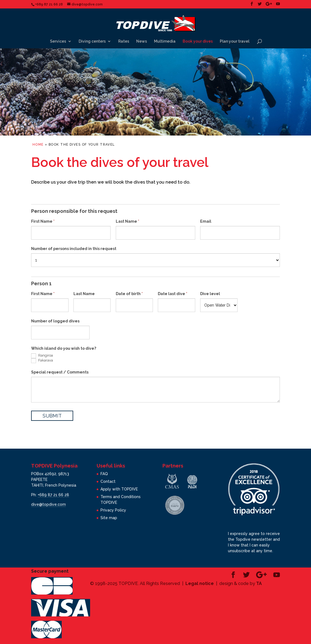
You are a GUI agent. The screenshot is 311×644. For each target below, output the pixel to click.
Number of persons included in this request (74, 249)
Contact (108, 481)
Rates (124, 41)
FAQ (104, 474)
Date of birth (129, 294)
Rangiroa (42, 356)
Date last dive (173, 294)
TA (259, 583)
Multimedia (165, 41)
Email (206, 221)
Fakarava (42, 361)
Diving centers (92, 41)
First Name (43, 221)
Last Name (128, 221)
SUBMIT (52, 416)
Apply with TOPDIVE (119, 489)
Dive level (210, 294)
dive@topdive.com (48, 504)
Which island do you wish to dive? (64, 348)
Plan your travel (235, 41)
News (142, 41)
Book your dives (198, 41)
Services (58, 41)
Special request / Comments (60, 372)
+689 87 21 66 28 (53, 495)
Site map (109, 518)
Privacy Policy (113, 510)
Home (38, 145)
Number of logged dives (55, 321)
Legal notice (200, 583)
